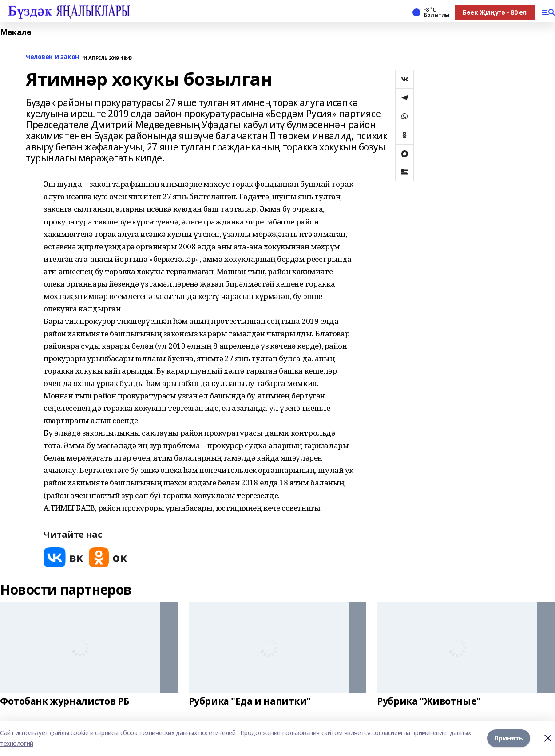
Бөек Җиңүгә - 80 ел (495, 12)
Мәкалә (16, 32)
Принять (509, 738)
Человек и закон (52, 57)
